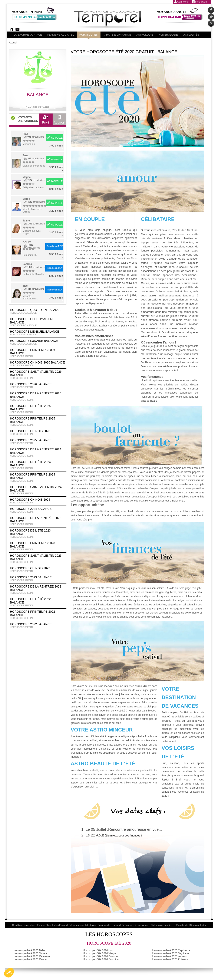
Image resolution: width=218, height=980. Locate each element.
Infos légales (60, 925)
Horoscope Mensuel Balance (38, 333)
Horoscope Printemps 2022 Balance (38, 615)
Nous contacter (198, 925)
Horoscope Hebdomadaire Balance (38, 322)
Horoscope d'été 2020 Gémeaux (32, 956)
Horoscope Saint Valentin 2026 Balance (38, 375)
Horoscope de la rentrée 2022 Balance (38, 590)
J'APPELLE (57, 138)
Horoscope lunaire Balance (38, 342)
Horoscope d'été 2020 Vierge (99, 953)
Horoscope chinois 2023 (38, 570)
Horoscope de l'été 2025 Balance (38, 409)
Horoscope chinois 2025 (38, 433)
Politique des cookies (109, 925)
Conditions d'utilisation (24, 925)
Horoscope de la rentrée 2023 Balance (38, 521)
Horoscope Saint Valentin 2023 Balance (38, 559)
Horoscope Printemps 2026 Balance (38, 353)
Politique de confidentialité (82, 925)
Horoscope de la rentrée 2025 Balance (38, 397)
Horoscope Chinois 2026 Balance (38, 364)
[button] (9, 973)
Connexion (183, 2)
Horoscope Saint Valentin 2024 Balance (38, 490)
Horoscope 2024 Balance (38, 510)
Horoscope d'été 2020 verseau (170, 956)
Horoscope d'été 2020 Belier (29, 950)
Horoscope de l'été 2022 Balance (38, 602)
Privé (46, 121)
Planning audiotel (61, 35)
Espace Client (44, 925)
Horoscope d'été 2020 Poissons (170, 959)
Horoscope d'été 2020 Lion (98, 950)
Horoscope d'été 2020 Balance (100, 956)
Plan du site (182, 925)
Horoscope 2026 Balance (38, 386)
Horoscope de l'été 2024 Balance (38, 465)
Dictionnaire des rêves (163, 925)
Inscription (201, 2)
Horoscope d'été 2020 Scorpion (101, 959)
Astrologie (145, 35)
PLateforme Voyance (27, 35)
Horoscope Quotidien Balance (38, 311)
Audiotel (59, 121)
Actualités (191, 35)
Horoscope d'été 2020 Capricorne (171, 950)
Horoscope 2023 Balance (38, 579)
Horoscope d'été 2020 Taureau (31, 953)
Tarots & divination (117, 35)
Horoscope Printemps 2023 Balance (38, 546)
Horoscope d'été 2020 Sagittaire (171, 953)
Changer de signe (38, 107)
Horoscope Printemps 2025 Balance (38, 422)
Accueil (13, 43)
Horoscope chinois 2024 (38, 501)
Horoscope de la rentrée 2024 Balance (38, 453)
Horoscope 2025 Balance (38, 442)
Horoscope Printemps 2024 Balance (38, 478)
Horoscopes (89, 35)
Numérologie (168, 35)
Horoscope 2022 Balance (38, 626)
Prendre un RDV (55, 246)
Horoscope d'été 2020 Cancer (30, 959)
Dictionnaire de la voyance (135, 925)
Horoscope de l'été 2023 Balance (38, 534)
